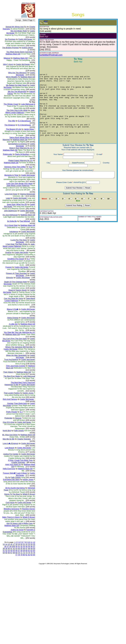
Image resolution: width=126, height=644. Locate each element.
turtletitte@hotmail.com (46, 55)
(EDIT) (41, 21)
